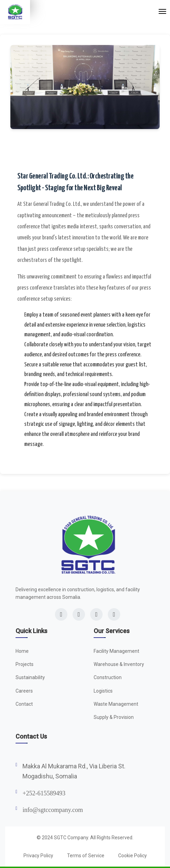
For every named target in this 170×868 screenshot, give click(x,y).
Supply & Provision (114, 717)
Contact (24, 704)
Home (22, 651)
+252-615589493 (44, 793)
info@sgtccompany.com (53, 810)
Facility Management (116, 651)
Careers (24, 691)
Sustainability (30, 677)
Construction (108, 677)
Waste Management (116, 704)
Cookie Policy (133, 856)
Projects (25, 664)
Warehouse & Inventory (119, 664)
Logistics (103, 691)
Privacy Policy (38, 856)
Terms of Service (86, 856)
